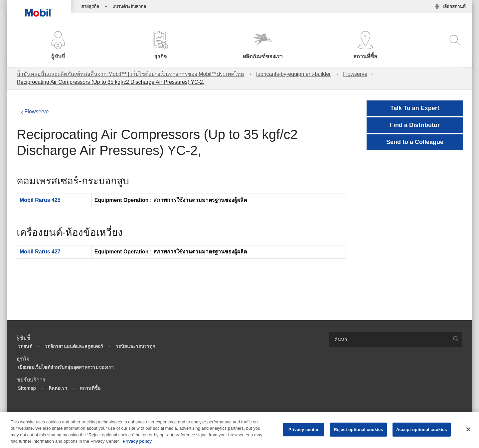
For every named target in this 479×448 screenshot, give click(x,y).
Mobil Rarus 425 (40, 200)
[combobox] (396, 339)
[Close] (468, 429)
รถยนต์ (25, 346)
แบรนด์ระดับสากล (129, 6)
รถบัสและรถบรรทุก (135, 346)
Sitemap (27, 388)
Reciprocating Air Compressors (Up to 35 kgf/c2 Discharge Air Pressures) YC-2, (110, 82)
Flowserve (355, 74)
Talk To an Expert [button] (415, 108)
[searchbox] (389, 339)
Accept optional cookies (422, 430)
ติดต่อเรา (58, 388)
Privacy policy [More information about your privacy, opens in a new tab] (137, 441)
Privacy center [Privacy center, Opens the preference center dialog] (304, 430)
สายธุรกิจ (90, 6)
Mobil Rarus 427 (40, 252)
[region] (239, 430)
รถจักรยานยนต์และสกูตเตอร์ (74, 346)
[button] (58, 46)
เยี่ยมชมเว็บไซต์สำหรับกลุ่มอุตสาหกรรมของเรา (66, 367)
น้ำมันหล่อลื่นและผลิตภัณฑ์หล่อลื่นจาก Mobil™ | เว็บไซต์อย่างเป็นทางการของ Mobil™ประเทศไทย (130, 74)
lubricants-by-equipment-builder (293, 74)
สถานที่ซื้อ (90, 388)
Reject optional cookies (358, 430)
